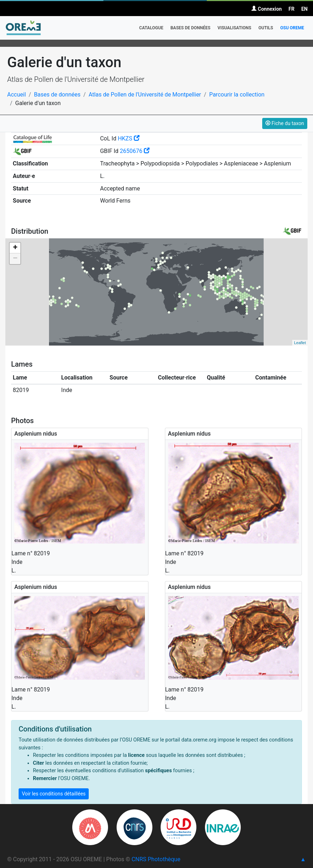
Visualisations (234, 28)
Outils (266, 28)
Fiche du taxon (285, 123)
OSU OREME (292, 28)
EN (304, 9)
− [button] (15, 259)
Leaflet (300, 343)
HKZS (129, 138)
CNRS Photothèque (156, 859)
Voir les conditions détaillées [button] (54, 794)
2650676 (135, 151)
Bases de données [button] (190, 28)
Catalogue (151, 28)
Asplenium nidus (36, 434)
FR (292, 9)
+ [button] (15, 248)
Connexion (266, 9)
